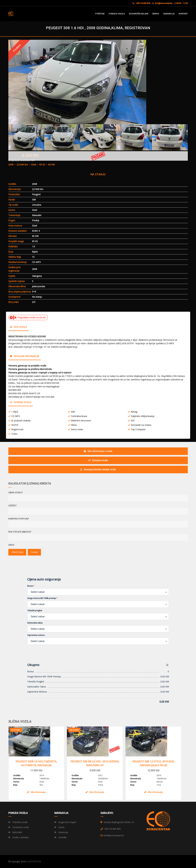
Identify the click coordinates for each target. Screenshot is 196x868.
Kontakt (60, 837)
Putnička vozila (18, 822)
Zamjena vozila (98, 460)
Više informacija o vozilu (98, 451)
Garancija (61, 832)
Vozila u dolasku (19, 837)
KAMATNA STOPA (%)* (19, 519)
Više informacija (36, 792)
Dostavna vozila (19, 827)
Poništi (34, 552)
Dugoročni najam (65, 822)
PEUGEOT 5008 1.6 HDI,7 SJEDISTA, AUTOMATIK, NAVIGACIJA (36, 763)
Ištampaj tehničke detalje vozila (98, 469)
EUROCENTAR (34, 861)
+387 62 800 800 (141, 3)
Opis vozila (18, 327)
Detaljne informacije (24, 356)
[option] (98, 82)
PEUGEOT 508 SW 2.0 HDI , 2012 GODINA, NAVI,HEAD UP (95, 763)
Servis (59, 827)
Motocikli (15, 832)
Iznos (11, 545)
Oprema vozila (21, 402)
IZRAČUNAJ (17, 552)
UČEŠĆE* (13, 505)
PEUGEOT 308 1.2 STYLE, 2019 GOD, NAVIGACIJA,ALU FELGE (153, 763)
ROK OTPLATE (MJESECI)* (20, 532)
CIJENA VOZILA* (16, 492)
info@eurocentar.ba (164, 3)
